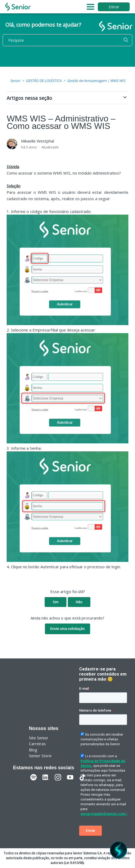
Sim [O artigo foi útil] (56, 602)
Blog (33, 750)
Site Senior (39, 738)
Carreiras (37, 744)
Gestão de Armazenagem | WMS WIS (96, 81)
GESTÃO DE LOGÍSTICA (44, 81)
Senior (15, 81)
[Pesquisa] (67, 40)
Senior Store (40, 756)
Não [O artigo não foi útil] (79, 602)
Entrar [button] (114, 7)
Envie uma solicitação (67, 629)
